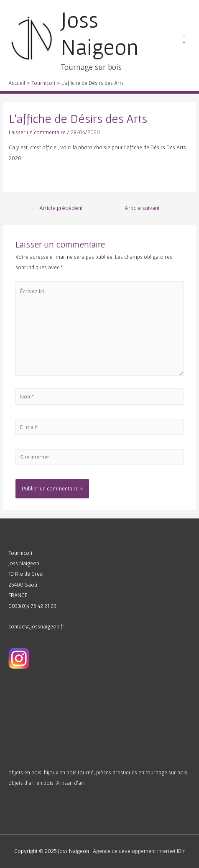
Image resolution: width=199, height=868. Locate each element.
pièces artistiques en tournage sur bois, (142, 772)
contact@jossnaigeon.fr (36, 626)
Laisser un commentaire (37, 132)
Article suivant (146, 208)
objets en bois (25, 772)
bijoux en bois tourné (69, 772)
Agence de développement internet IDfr (139, 851)
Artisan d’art (70, 783)
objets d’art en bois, (32, 783)
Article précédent (58, 208)
